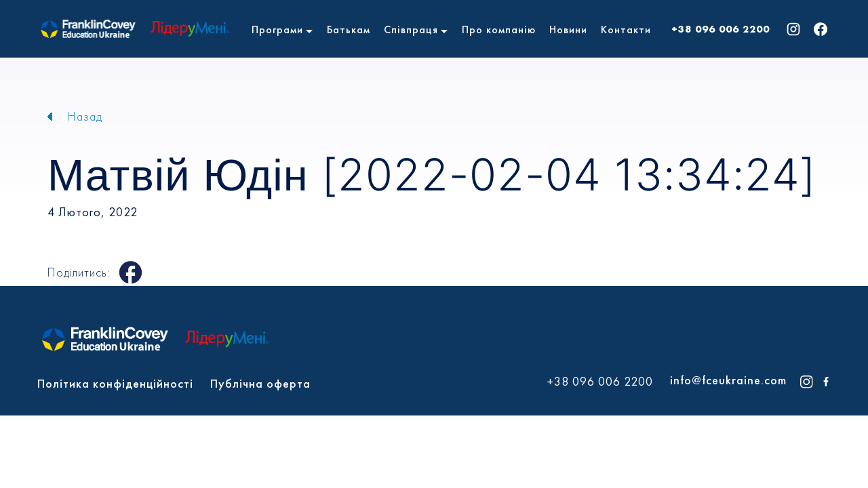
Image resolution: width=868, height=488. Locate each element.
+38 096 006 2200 (721, 29)
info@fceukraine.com (728, 380)
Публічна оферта (260, 383)
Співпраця (411, 29)
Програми (277, 29)
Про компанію (499, 29)
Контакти (626, 29)
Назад (85, 116)
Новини (568, 29)
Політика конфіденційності (115, 383)
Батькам (349, 29)
